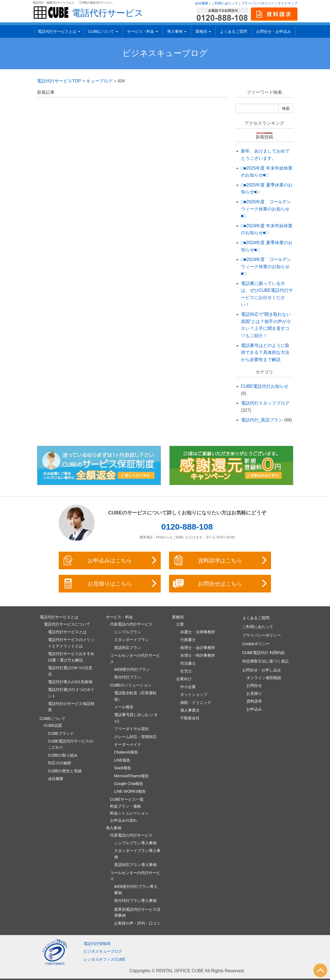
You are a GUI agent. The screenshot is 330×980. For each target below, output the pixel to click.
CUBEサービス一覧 (127, 799)
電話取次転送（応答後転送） (135, 696)
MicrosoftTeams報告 (132, 776)
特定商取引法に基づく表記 (265, 661)
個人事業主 (190, 710)
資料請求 (254, 701)
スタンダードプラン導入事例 (137, 854)
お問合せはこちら (220, 584)
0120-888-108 (187, 527)
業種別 (203, 31)
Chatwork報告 (126, 752)
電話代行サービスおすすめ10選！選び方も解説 (71, 657)
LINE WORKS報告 (130, 791)
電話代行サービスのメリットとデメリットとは (71, 643)
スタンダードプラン (132, 640)
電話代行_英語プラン (262, 420)
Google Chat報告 (129, 784)
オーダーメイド (128, 744)
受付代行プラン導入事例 (135, 901)
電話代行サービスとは (59, 31)
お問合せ (254, 685)
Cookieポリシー (256, 644)
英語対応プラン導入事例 (135, 865)
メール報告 (124, 707)
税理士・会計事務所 (198, 648)
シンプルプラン (128, 632)
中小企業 (188, 687)
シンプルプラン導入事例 (135, 843)
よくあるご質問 (234, 31)
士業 (180, 624)
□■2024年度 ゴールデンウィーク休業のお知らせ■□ (266, 266)
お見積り (254, 693)
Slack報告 (123, 768)
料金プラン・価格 (125, 806)
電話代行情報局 (97, 944)
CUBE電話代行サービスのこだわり (71, 744)
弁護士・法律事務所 (198, 632)
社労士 (186, 671)
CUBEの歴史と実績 (65, 771)
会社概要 (202, 3)
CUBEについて (103, 31)
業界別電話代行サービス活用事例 (137, 912)
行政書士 (188, 640)
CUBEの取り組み (63, 755)
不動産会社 (190, 718)
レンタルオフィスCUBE (104, 959)
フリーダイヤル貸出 (132, 729)
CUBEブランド (61, 733)
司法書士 (188, 663)
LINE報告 (122, 760)
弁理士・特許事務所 (198, 655)
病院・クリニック (196, 703)
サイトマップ (288, 3)
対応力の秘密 (60, 763)
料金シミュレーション (129, 813)
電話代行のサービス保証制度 (71, 707)
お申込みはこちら (110, 560)
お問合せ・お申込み (273, 31)
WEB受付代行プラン (132, 669)
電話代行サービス (108, 13)
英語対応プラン (128, 648)
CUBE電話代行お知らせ (265, 386)
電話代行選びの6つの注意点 (70, 671)
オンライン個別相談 (264, 678)
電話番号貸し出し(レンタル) (136, 718)
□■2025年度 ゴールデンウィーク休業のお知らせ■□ (266, 209)
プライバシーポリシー (258, 3)
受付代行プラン (128, 677)
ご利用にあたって (225, 3)
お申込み (254, 709)
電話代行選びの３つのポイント (71, 693)
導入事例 (177, 31)
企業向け (184, 679)
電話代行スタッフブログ (265, 403)
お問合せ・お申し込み (262, 670)
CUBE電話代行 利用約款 (264, 653)
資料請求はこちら (220, 560)
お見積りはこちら (110, 584)
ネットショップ (194, 695)
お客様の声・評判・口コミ (137, 923)
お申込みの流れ (124, 820)
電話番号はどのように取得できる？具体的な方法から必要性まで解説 (265, 353)
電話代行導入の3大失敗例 (70, 682)
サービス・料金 (143, 31)
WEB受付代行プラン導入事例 (136, 890)
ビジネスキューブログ (165, 53)
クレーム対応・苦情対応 (135, 737)
